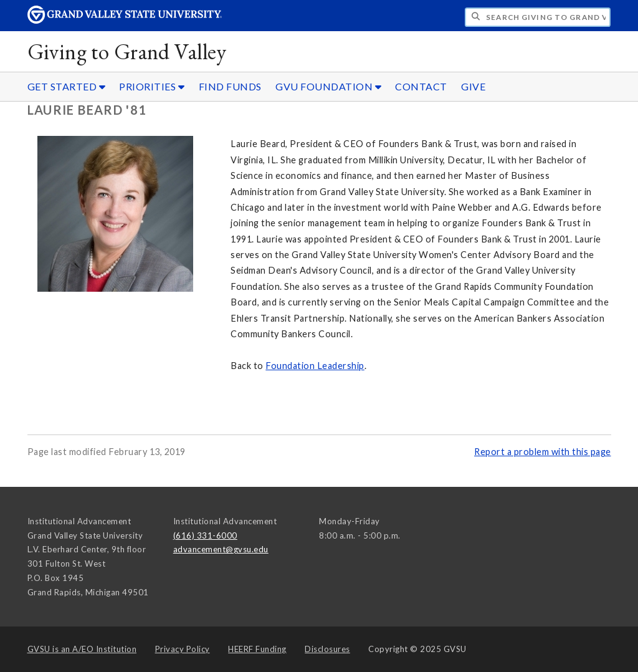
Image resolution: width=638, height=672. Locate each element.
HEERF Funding (257, 649)
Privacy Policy (183, 649)
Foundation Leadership (315, 366)
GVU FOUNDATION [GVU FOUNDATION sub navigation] (328, 86)
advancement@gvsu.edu (221, 549)
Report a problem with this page (543, 452)
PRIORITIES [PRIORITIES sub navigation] (152, 86)
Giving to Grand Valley (127, 51)
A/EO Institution (82, 649)
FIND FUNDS (230, 86)
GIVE (473, 86)
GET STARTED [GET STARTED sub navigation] (67, 86)
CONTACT (421, 86)
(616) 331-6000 (205, 535)
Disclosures (327, 649)
